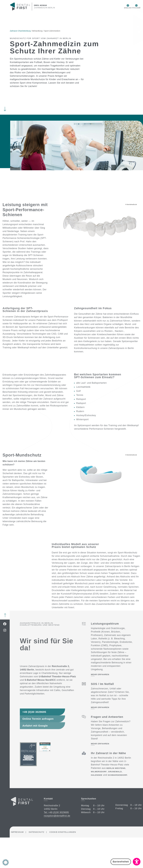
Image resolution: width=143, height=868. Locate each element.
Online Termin (138, 29)
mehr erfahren (100, 674)
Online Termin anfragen (38, 719)
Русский (124, 8)
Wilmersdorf (99, 772)
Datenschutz (37, 832)
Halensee (97, 775)
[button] (126, 862)
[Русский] (124, 5)
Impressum (17, 832)
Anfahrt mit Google (35, 726)
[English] (113, 5)
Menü (138, 6)
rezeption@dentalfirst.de (57, 816)
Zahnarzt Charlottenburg (20, 31)
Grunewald (115, 772)
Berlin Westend (116, 768)
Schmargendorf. (118, 775)
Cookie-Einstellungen (63, 832)
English (113, 8)
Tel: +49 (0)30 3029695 (56, 812)
